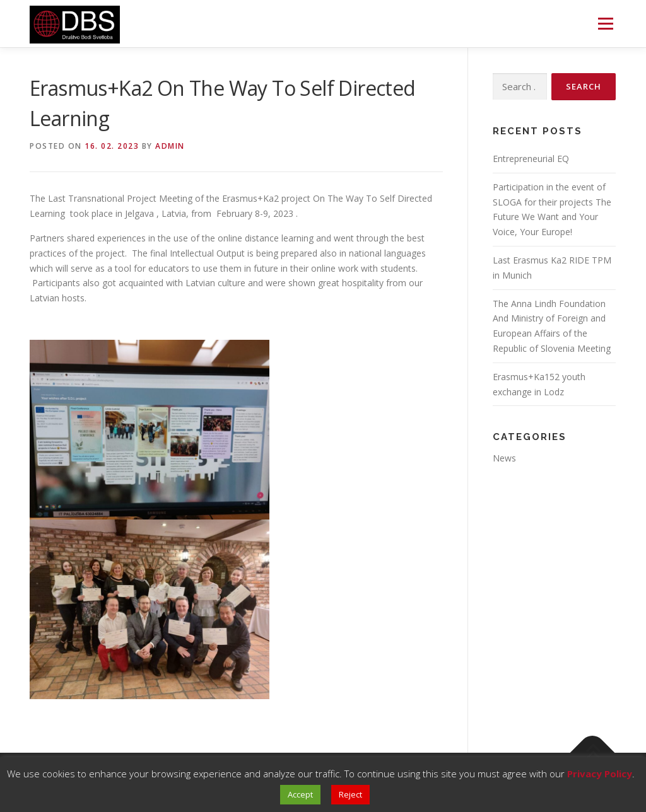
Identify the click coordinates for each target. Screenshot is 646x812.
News (504, 458)
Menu (605, 24)
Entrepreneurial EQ (531, 159)
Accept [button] (300, 794)
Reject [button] (350, 794)
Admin (170, 146)
